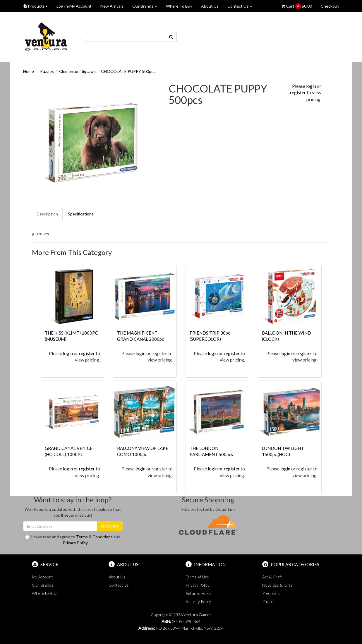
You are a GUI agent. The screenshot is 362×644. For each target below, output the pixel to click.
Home (29, 71)
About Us (210, 6)
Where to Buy (44, 593)
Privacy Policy (75, 543)
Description (47, 214)
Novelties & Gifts (277, 585)
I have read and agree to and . (73, 540)
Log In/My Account (74, 6)
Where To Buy (179, 6)
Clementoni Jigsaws (77, 71)
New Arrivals (112, 6)
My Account (42, 577)
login (311, 86)
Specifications (81, 214)
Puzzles (47, 71)
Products (36, 6)
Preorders (271, 593)
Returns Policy (198, 593)
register (298, 92)
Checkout (330, 6)
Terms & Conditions (94, 537)
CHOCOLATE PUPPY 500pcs (128, 71)
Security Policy (198, 601)
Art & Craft (272, 577)
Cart (297, 6)
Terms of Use (197, 577)
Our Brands (145, 6)
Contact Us (240, 6)
